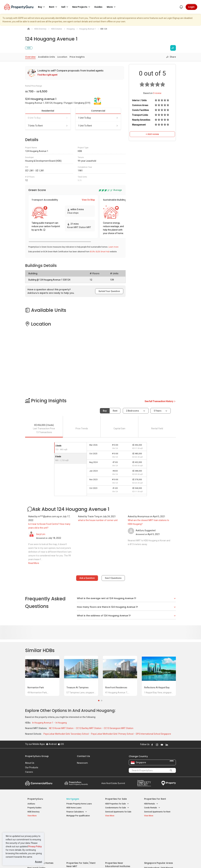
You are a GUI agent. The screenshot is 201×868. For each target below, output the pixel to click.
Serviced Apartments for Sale (118, 812)
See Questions (113, 578)
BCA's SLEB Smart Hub (100, 252)
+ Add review (152, 134)
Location (62, 57)
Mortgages (73, 799)
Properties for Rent (155, 799)
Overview (30, 57)
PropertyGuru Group (37, 756)
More (112, 7)
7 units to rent (48, 126)
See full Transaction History (160, 401)
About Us (30, 763)
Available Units (46, 57)
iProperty (169, 783)
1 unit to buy (98, 118)
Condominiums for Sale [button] (117, 808)
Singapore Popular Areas (159, 826)
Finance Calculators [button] (77, 812)
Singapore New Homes (40, 826)
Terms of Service (59, 861)
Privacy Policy (35, 846)
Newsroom (82, 763)
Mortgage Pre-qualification (78, 816)
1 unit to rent (98, 126)
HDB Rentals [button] (151, 804)
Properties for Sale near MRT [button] (81, 834)
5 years (158, 411)
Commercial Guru (39, 783)
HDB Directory (33, 812)
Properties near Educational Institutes (118, 828)
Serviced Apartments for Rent (157, 812)
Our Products (32, 767)
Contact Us (83, 756)
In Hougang (61, 723)
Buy (105, 411)
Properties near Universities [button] (119, 834)
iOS (61, 744)
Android (51, 744)
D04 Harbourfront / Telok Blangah (159, 831)
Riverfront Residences (116, 688)
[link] (75, 73)
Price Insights (77, 57)
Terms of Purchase (98, 861)
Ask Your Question (109, 291)
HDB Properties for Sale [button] (117, 804)
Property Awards (76, 783)
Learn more (113, 247)
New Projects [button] (82, 7)
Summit (113, 783)
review (157, 93)
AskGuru (31, 804)
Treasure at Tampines (77, 688)
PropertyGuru (35, 799)
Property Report (144, 783)
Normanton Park (36, 688)
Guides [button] (98, 7)
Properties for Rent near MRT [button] (81, 838)
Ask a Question (87, 578)
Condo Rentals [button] (152, 808)
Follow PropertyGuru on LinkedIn (167, 745)
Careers (29, 772)
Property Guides (34, 808)
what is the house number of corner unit (98, 520)
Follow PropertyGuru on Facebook (152, 745)
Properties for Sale (116, 799)
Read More (34, 563)
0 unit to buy (48, 118)
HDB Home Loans (74, 808)
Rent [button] (54, 7)
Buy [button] (42, 7)
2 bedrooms (133, 411)
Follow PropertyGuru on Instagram (157, 745)
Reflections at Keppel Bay (157, 688)
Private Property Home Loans (79, 804)
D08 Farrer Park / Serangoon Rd (158, 842)
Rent (115, 411)
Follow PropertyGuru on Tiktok (175, 745)
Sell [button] (65, 7)
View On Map (88, 200)
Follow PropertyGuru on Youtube (162, 745)
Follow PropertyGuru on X (171, 745)
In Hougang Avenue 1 (43, 723)
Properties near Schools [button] (117, 838)
